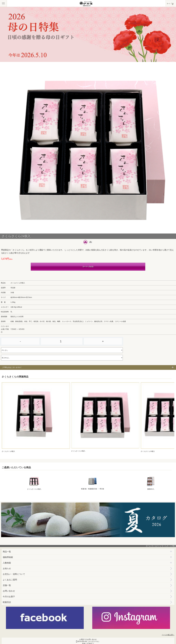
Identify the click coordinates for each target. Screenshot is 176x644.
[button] (85, 242)
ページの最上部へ (168, 635)
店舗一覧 (7, 585)
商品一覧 (7, 552)
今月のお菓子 (9, 597)
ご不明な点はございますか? (12, 367)
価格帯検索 (8, 557)
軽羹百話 (7, 602)
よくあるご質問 (10, 580)
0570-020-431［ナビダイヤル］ (89, 641)
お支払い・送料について (14, 574)
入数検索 (7, 563)
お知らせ (7, 568)
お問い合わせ (9, 591)
